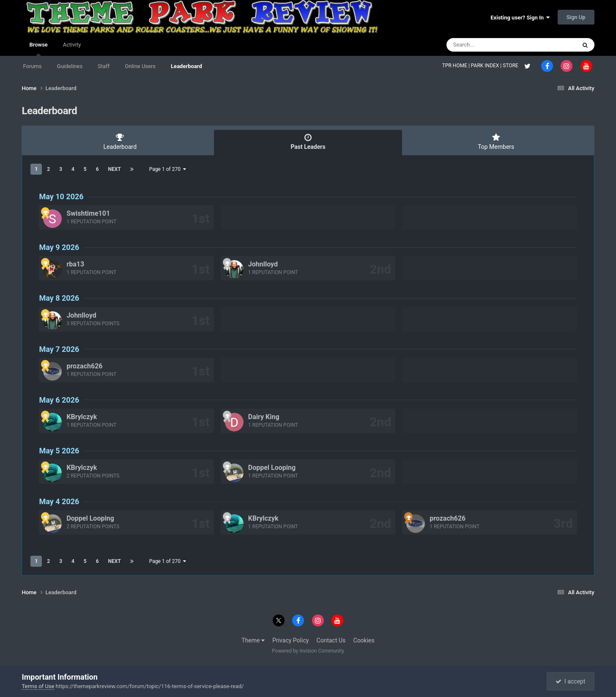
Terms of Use (38, 686)
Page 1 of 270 (168, 169)
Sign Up (576, 17)
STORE (511, 66)
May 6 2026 (59, 400)
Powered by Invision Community (308, 651)
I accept (570, 681)
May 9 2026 (59, 247)
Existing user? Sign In (520, 18)
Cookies (364, 640)
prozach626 (84, 366)
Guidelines (70, 66)
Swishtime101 (88, 213)
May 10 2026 (61, 196)
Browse (38, 49)
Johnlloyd (263, 264)
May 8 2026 (59, 298)
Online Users (140, 66)
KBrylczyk (82, 417)
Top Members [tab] (496, 142)
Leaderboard (186, 66)
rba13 (75, 264)
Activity (72, 45)
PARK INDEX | (487, 66)
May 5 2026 (59, 451)
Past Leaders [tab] (308, 142)
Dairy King (264, 417)
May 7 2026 (59, 349)
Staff (104, 66)
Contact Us (331, 640)
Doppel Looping (272, 468)
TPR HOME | (457, 66)
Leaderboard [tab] (120, 142)
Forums (32, 66)
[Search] (490, 45)
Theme (253, 640)
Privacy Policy (290, 640)
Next (115, 169)
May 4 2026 (59, 501)
